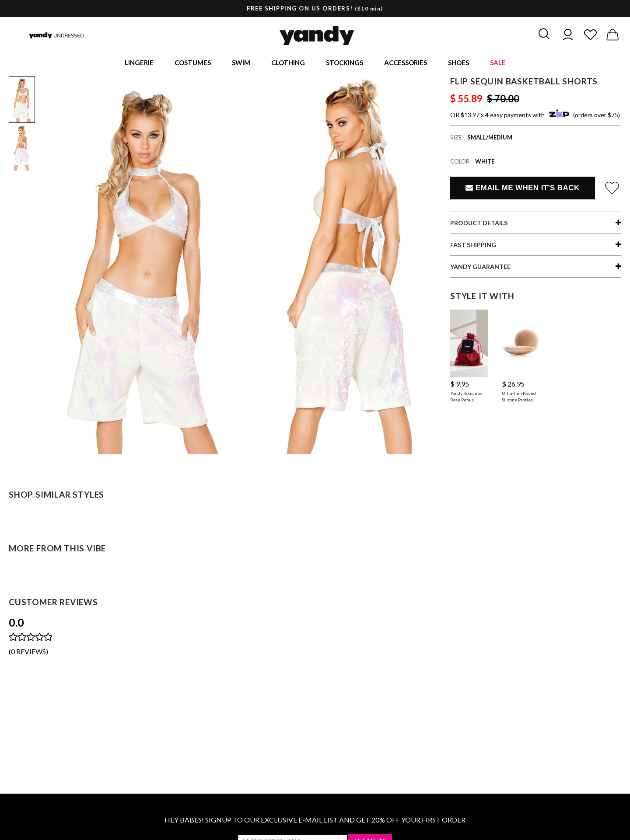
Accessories (406, 64)
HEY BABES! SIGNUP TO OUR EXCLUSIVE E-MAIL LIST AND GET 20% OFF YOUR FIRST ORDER (315, 822)
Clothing (288, 64)
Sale (498, 64)
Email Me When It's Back (522, 190)
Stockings (345, 64)
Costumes (193, 64)
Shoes (458, 64)
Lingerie (139, 64)
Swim (241, 64)
